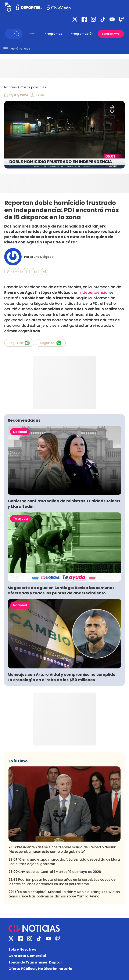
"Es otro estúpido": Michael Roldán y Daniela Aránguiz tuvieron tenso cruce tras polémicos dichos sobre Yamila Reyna (64, 894)
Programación (82, 34)
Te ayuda (20, 519)
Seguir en (19, 343)
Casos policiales (33, 87)
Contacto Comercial (27, 956)
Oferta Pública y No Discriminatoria (40, 969)
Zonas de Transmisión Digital (35, 962)
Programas (53, 34)
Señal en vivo (111, 34)
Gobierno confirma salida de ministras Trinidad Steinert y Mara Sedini (64, 504)
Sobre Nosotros (22, 949)
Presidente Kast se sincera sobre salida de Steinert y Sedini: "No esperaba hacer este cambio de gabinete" (62, 849)
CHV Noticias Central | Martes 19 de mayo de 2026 (55, 872)
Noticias (10, 87)
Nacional (20, 432)
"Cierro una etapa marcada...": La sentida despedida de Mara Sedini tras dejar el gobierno (64, 862)
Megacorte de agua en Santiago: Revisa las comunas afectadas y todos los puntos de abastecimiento (61, 590)
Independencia (94, 293)
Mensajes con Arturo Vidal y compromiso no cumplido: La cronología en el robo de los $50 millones (62, 677)
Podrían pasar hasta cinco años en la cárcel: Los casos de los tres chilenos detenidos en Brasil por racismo (62, 882)
